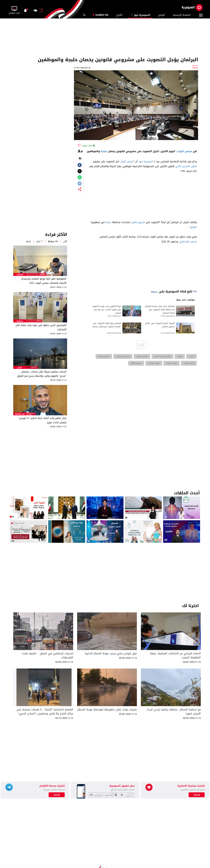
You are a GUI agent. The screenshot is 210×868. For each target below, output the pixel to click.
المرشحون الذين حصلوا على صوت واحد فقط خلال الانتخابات (41, 327)
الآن (65, 241)
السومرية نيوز (140, 15)
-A (80, 159)
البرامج (162, 15)
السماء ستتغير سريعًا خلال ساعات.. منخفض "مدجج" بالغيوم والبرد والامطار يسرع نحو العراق (42, 374)
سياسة (20, 321)
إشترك (57, 795)
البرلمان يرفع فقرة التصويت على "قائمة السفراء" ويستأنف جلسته (107, 325)
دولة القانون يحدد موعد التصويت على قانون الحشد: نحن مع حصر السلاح (107, 310)
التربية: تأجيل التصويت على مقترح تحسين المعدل (160, 325)
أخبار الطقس (20, 367)
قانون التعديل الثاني (186, 166)
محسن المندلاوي (188, 242)
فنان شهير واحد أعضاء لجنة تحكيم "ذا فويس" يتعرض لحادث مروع (42, 420)
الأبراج (119, 15)
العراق (193, 227)
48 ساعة (53, 241)
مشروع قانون (138, 222)
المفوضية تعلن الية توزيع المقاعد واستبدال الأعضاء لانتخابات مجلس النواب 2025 (44, 281)
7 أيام (39, 241)
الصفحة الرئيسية (182, 15)
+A (80, 152)
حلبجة (104, 151)
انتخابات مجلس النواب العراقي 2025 (20, 275)
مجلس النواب (184, 151)
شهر (28, 241)
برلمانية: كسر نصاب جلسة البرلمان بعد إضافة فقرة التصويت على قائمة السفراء (160, 310)
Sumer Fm (102, 15)
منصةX (154, 292)
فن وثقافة (20, 414)
